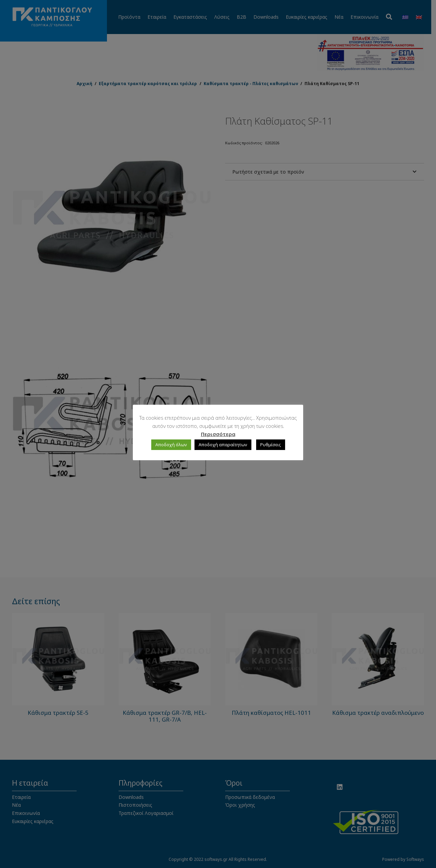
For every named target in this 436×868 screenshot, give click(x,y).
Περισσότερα (218, 434)
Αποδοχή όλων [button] (171, 445)
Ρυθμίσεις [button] (271, 445)
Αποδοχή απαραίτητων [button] (223, 445)
